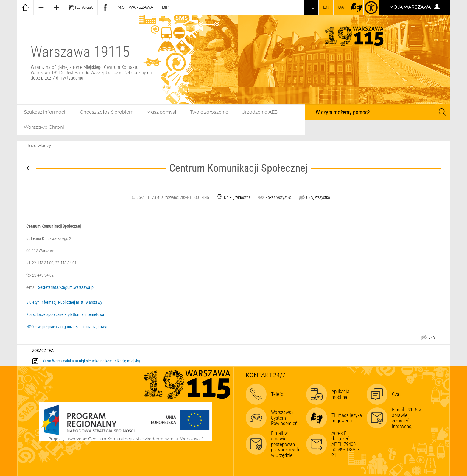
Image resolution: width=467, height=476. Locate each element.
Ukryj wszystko (318, 197)
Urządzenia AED (260, 112)
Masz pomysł (161, 112)
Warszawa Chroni (44, 127)
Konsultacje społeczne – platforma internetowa (65, 314)
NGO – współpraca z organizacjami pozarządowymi (69, 327)
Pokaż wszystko (278, 197)
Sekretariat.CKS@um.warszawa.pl (66, 287)
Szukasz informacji (45, 112)
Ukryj (432, 338)
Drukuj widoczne (237, 197)
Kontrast (81, 8)
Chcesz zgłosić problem (107, 112)
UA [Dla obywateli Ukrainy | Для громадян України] (341, 7)
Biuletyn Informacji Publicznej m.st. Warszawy (64, 302)
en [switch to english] (326, 7)
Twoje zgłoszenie (209, 112)
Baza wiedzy (39, 146)
